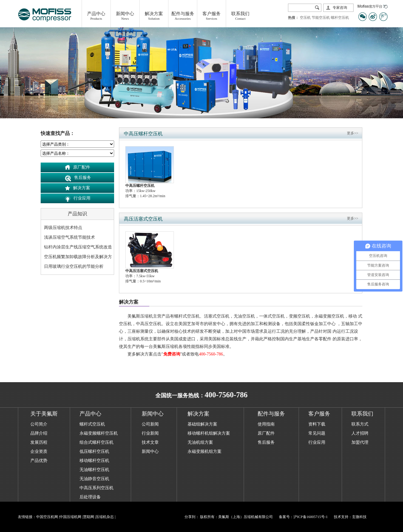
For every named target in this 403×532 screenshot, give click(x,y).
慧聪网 (89, 517)
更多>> (353, 133)
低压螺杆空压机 (94, 451)
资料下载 (317, 424)
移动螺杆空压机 (94, 461)
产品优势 (39, 461)
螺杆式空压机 (92, 424)
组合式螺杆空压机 (97, 442)
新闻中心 (150, 451)
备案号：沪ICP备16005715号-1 (303, 517)
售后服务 (83, 178)
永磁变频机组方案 (205, 451)
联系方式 (360, 424)
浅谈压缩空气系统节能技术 (69, 237)
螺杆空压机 (340, 18)
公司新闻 (150, 424)
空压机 (305, 18)
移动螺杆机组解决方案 (209, 433)
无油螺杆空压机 (94, 470)
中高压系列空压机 (97, 488)
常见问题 (317, 433)
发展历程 (39, 442)
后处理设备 (90, 497)
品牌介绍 (39, 433)
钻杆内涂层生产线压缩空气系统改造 (78, 247)
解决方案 (82, 188)
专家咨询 (340, 8)
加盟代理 (360, 442)
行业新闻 (150, 433)
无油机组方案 (200, 442)
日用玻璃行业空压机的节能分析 (74, 266)
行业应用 (82, 198)
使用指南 (266, 424)
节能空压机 (321, 18)
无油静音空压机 (94, 479)
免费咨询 (172, 354)
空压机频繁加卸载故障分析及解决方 (78, 257)
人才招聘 (360, 433)
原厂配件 (82, 167)
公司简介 (39, 424)
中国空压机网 (47, 517)
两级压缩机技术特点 (63, 228)
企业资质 (39, 451)
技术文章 (150, 442)
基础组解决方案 (202, 424)
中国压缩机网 (70, 517)
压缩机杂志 (105, 517)
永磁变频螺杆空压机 (99, 433)
